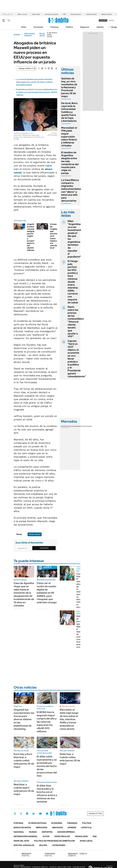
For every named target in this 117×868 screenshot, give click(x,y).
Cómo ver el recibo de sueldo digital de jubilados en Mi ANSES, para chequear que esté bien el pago (47, 593)
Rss (95, 836)
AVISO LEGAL (86, 841)
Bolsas (71, 426)
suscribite (103, 20)
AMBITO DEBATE (78, 855)
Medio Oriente (107, 14)
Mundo (33, 832)
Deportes (47, 832)
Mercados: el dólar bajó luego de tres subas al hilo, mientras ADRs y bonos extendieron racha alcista (69, 719)
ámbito (17, 35)
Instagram (27, 814)
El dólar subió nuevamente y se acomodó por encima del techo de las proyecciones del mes (47, 766)
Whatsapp (47, 814)
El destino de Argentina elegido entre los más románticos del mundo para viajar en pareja (70, 163)
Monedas (65, 426)
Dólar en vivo (22, 14)
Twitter (15, 814)
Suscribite (44, 548)
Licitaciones (59, 845)
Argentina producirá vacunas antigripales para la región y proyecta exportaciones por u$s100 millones (37, 92)
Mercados (42, 828)
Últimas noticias (37, 823)
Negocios (85, 27)
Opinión (100, 27)
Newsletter (95, 813)
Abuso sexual (42, 35)
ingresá (111, 20)
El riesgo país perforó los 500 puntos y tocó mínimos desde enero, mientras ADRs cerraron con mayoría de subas (73, 282)
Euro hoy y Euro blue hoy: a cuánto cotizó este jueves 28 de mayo (24, 760)
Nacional (19, 832)
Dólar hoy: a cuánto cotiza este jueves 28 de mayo (70, 759)
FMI (64, 14)
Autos (46, 836)
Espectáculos (62, 836)
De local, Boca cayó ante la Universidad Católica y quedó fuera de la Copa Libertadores (69, 112)
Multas (43, 845)
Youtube (40, 814)
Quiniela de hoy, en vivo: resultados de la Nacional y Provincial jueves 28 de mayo (69, 87)
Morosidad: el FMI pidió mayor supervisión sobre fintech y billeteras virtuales (69, 137)
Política (69, 27)
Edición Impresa (66, 832)
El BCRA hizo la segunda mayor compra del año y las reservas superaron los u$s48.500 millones (47, 722)
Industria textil (91, 14)
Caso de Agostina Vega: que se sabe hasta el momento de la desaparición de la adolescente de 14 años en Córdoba (24, 594)
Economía (38, 27)
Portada (18, 823)
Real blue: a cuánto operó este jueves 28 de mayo (24, 789)
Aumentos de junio (51, 14)
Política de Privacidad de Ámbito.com (54, 841)
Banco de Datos (22, 828)
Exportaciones (76, 14)
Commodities (80, 426)
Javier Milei (36, 14)
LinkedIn (34, 814)
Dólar (24, 27)
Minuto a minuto (68, 706)
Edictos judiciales (24, 845)
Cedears (88, 426)
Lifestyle (86, 828)
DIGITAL (27, 855)
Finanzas (54, 27)
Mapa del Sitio (21, 841)
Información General (30, 35)
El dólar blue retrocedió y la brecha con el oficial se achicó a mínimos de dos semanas (47, 794)
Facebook (21, 814)
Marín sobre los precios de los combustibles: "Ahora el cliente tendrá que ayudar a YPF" (76, 322)
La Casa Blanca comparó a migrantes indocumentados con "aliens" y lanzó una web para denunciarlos (71, 190)
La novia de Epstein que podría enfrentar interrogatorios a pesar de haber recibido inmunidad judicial (34, 82)
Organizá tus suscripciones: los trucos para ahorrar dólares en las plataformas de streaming (24, 719)
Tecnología (81, 836)
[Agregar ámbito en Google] (26, 68)
